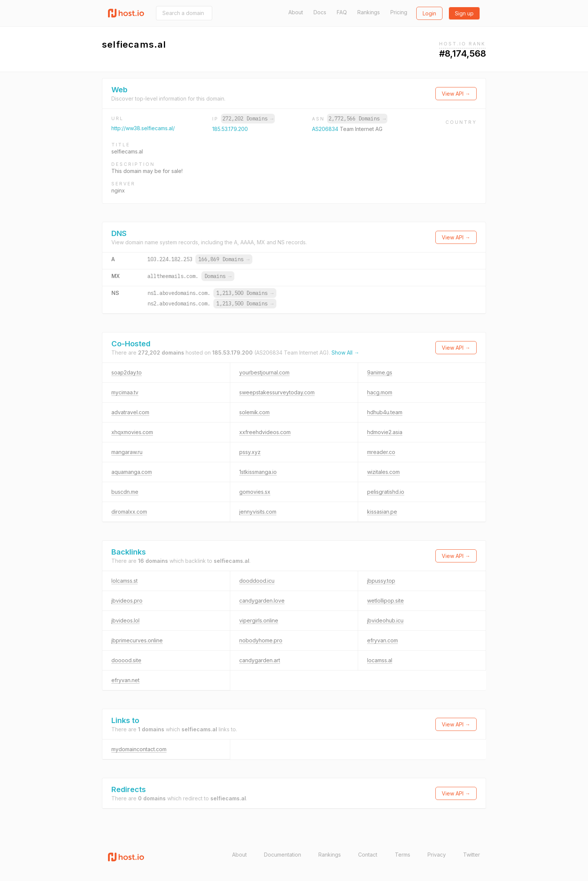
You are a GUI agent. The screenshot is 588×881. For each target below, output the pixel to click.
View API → (456, 94)
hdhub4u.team (385, 412)
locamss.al (380, 660)
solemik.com (254, 412)
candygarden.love (262, 601)
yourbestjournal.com (264, 372)
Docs (320, 12)
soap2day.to (127, 372)
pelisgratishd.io (386, 492)
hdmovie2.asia (385, 432)
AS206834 (326, 129)
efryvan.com (382, 640)
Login (429, 13)
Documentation (283, 855)
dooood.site (126, 660)
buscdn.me (125, 492)
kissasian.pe (382, 512)
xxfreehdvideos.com (265, 432)
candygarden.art (260, 660)
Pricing (399, 12)
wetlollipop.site (385, 601)
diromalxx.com (129, 512)
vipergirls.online (259, 620)
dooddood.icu (257, 581)
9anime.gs (380, 372)
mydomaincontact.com (139, 749)
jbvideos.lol (125, 620)
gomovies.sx (255, 492)
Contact (368, 855)
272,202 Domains (248, 119)
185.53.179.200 (230, 129)
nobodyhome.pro (261, 640)
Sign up (464, 13)
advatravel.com (130, 412)
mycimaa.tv (125, 392)
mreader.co (381, 452)
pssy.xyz (250, 452)
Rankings (369, 12)
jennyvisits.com (258, 512)
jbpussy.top (381, 581)
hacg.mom (380, 392)
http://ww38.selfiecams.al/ (143, 128)
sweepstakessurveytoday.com (277, 392)
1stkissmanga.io (258, 472)
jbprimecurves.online (137, 640)
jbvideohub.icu (385, 620)
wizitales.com (383, 472)
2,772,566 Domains (357, 119)
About (296, 12)
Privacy (437, 855)
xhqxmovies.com (132, 432)
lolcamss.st (124, 581)
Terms (403, 855)
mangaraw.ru (127, 452)
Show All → (345, 353)
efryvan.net (125, 680)
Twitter (472, 855)
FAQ (342, 12)
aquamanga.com (132, 472)
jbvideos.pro (127, 601)
